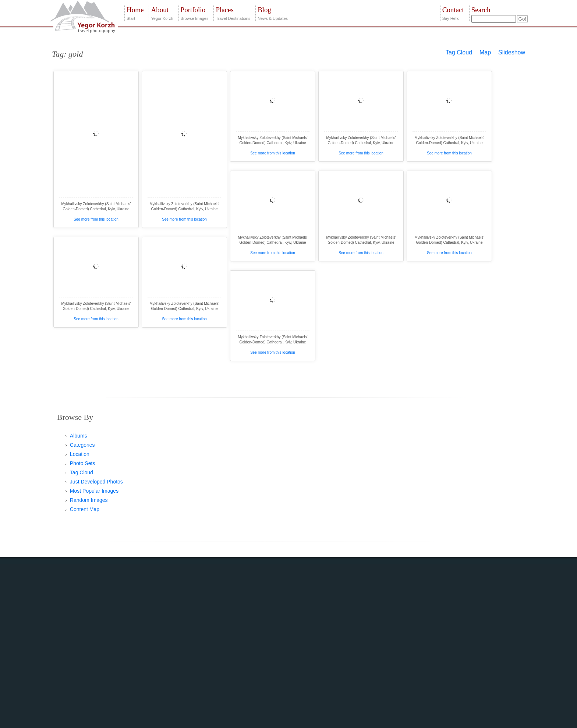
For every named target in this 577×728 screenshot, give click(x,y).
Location (80, 454)
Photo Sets (83, 463)
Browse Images (195, 13)
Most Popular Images (94, 491)
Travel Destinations (233, 13)
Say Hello (453, 13)
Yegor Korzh (162, 13)
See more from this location (96, 219)
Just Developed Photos (96, 482)
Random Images (89, 500)
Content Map (85, 509)
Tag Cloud (459, 52)
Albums (79, 436)
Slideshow (512, 52)
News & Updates (273, 13)
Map (485, 52)
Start (135, 13)
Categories (82, 445)
